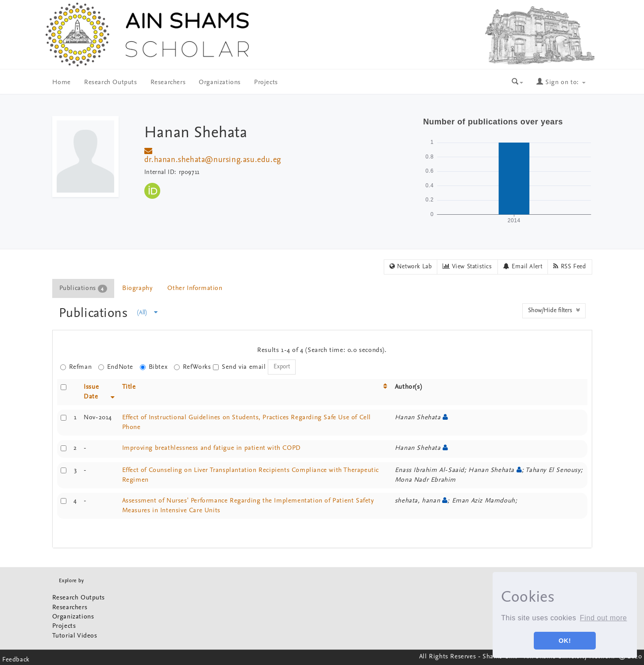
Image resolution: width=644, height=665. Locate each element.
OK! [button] (565, 641)
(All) (147, 313)
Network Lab (411, 267)
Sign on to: (561, 83)
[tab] (84, 288)
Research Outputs (111, 83)
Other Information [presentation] (195, 288)
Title (129, 387)
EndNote (116, 367)
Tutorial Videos (75, 636)
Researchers (168, 83)
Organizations (220, 83)
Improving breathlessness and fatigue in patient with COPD (212, 448)
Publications (95, 314)
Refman (76, 367)
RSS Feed (570, 267)
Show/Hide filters (554, 310)
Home (62, 83)
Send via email (239, 367)
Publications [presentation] (83, 289)
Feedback (16, 660)
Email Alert (523, 267)
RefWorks (193, 367)
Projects (266, 83)
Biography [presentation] (137, 288)
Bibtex (154, 367)
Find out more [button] (604, 618)
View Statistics (467, 267)
